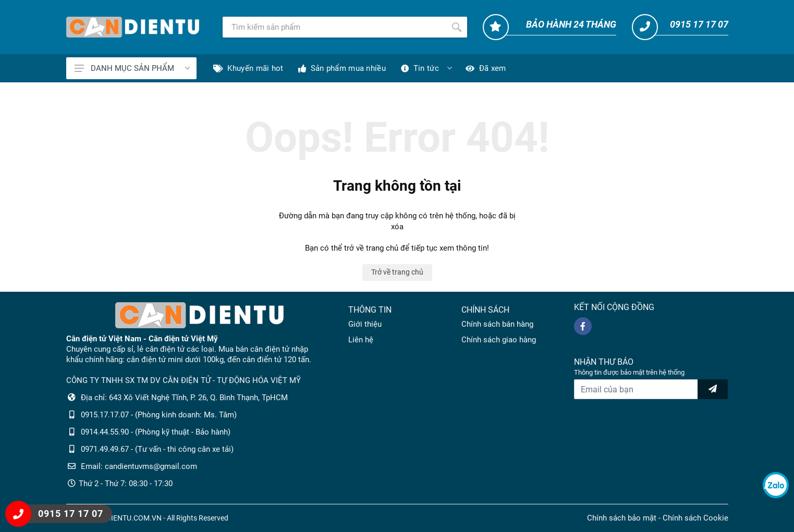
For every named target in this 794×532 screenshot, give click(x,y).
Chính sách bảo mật (622, 518)
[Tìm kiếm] (334, 27)
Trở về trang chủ (397, 272)
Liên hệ (361, 340)
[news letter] (713, 389)
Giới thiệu (365, 324)
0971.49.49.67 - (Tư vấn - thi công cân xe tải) (157, 449)
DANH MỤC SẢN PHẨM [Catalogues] (132, 68)
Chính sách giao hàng (499, 340)
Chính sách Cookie (695, 518)
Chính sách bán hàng (497, 324)
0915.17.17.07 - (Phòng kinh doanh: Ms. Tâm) (159, 415)
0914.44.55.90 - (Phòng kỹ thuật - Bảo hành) (156, 432)
